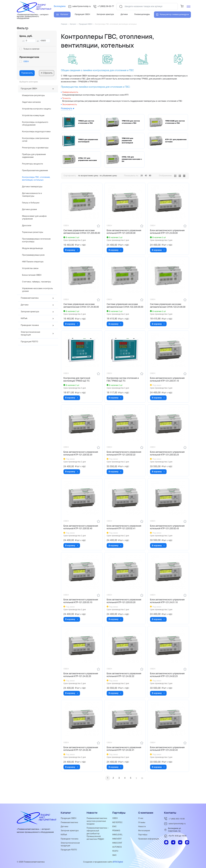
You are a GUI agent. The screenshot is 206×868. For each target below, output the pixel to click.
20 (142, 176)
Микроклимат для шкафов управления (34, 218)
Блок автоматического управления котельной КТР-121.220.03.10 (81, 610)
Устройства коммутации (33, 116)
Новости (142, 827)
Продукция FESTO (29, 342)
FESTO (115, 851)
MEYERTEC (118, 823)
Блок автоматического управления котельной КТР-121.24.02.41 (124, 759)
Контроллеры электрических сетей (35, 140)
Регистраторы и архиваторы (35, 148)
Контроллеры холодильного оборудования (35, 124)
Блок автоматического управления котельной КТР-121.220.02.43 (168, 535)
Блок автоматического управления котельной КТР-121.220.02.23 (168, 461)
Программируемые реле (33, 255)
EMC (114, 827)
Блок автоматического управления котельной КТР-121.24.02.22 (124, 684)
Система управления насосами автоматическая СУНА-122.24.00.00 (168, 309)
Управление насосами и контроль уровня (37, 290)
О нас (141, 819)
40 (146, 176)
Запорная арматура (30, 312)
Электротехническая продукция (30, 334)
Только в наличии (31, 49)
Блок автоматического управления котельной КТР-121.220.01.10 (168, 387)
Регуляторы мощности (32, 164)
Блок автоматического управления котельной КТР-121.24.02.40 (81, 759)
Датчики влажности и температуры (32, 195)
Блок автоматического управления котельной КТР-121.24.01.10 (168, 610)
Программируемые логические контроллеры (36, 240)
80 (150, 176)
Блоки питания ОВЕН (32, 275)
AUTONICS (117, 847)
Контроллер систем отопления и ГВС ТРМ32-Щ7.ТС (123, 387)
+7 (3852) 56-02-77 (104, 7)
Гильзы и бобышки (31, 203)
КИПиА (24, 319)
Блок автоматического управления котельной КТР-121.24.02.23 (168, 684)
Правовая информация (149, 839)
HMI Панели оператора (33, 262)
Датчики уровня (29, 209)
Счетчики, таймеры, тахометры (37, 282)
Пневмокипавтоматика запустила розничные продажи (97, 821)
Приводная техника (30, 325)
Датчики (25, 305)
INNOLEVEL (118, 835)
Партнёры (143, 835)
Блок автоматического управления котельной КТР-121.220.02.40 (81, 535)
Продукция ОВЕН (29, 89)
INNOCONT (118, 843)
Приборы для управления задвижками (34, 156)
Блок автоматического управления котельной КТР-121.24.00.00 (168, 232)
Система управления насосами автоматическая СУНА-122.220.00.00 (123, 311)
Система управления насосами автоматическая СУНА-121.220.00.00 (79, 234)
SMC (115, 855)
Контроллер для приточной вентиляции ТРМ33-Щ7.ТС (77, 387)
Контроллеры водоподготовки (36, 132)
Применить (27, 73)
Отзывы (142, 823)
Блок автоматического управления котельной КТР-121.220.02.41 (124, 535)
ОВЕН (26, 62)
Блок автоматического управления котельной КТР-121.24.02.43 (168, 759)
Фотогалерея (144, 831)
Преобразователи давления (35, 171)
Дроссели (27, 226)
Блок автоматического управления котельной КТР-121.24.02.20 (81, 684)
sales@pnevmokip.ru (79, 7)
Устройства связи (30, 268)
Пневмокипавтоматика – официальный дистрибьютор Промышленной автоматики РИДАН (98, 834)
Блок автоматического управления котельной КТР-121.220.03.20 (124, 610)
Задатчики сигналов (31, 102)
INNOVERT (117, 839)
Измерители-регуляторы (33, 96)
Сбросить (47, 73)
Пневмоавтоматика (30, 298)
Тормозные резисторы (33, 232)
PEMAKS (116, 831)
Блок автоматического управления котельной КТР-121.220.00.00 (124, 232)
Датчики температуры (32, 187)
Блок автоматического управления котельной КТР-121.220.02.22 (124, 461)
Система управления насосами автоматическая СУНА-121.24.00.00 (81, 309)
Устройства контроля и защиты (37, 109)
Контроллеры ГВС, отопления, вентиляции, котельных (36, 179)
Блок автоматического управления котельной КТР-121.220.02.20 (81, 461)
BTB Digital (118, 862)
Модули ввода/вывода (32, 248)
